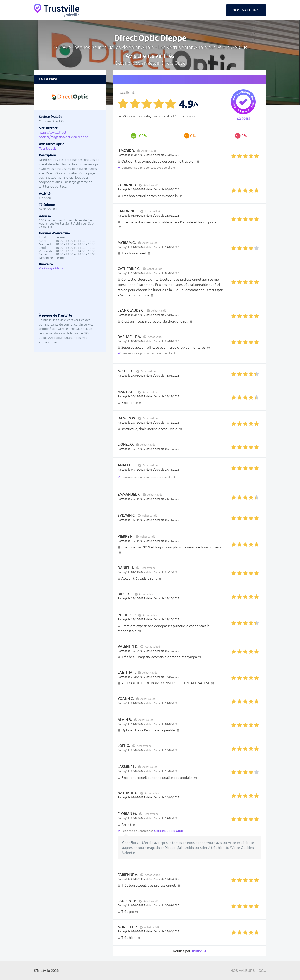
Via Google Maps (51, 268)
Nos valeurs (246, 10)
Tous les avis (48, 148)
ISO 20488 (243, 119)
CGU (262, 971)
